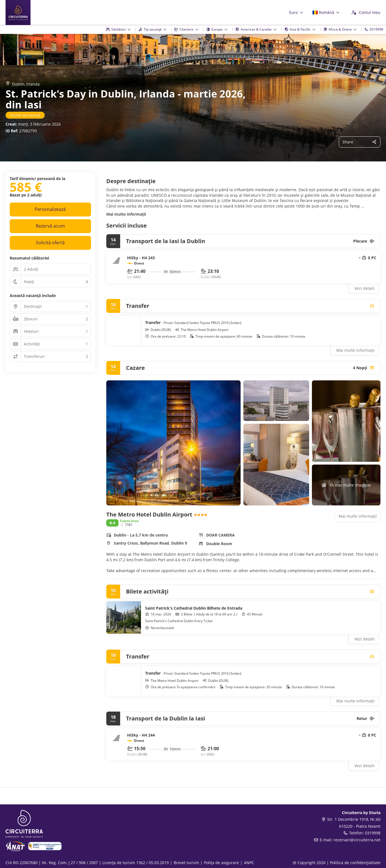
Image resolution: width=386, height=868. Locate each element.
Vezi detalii (364, 288)
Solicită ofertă (50, 243)
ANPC (249, 863)
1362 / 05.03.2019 (152, 863)
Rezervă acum (50, 226)
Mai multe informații (126, 214)
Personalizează (50, 209)
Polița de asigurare (221, 863)
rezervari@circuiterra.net (357, 840)
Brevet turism (186, 863)
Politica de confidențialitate (355, 863)
